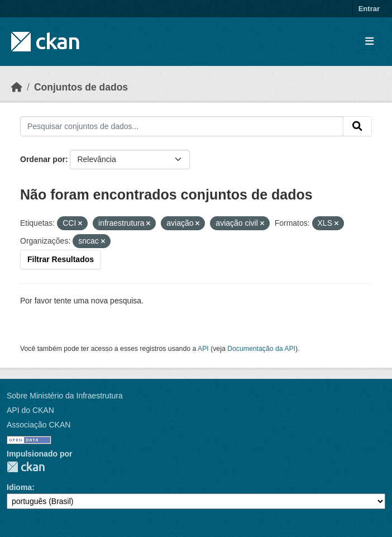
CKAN (26, 467)
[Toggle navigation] (369, 42)
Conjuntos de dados (81, 87)
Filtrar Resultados (61, 259)
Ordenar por (43, 159)
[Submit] (357, 126)
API (203, 349)
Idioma (19, 487)
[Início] (17, 87)
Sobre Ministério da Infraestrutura (65, 396)
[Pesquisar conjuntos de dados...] (182, 126)
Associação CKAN (39, 425)
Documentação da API (261, 349)
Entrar (369, 9)
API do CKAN (30, 410)
